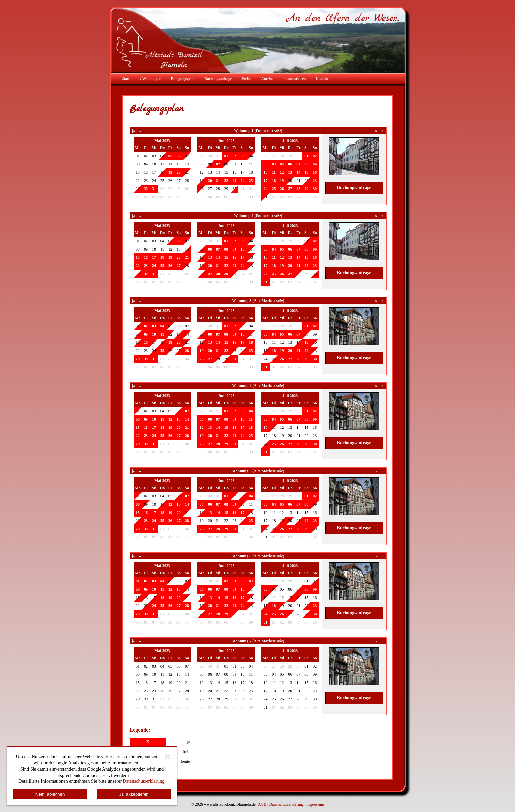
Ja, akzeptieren (134, 794)
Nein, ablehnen (50, 794)
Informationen (295, 79)
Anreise (267, 79)
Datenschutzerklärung (286, 804)
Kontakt (322, 79)
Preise (246, 79)
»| (383, 131)
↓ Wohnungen (150, 79)
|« (134, 131)
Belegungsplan (183, 79)
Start (126, 79)
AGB (262, 804)
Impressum (315, 804)
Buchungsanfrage (218, 79)
